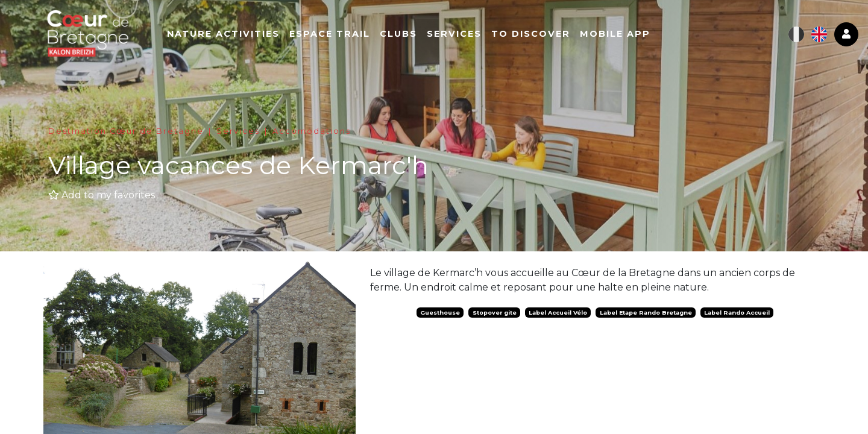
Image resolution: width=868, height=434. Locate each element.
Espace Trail (337, 34)
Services (461, 34)
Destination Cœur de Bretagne (126, 131)
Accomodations (312, 131)
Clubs (406, 34)
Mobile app (622, 34)
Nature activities (231, 34)
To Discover (538, 34)
